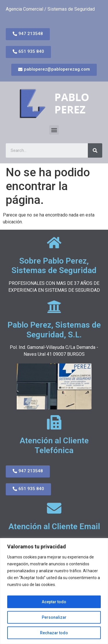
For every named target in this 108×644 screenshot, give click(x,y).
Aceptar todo (54, 602)
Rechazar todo (54, 633)
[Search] (95, 150)
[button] (54, 130)
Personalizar (54, 617)
